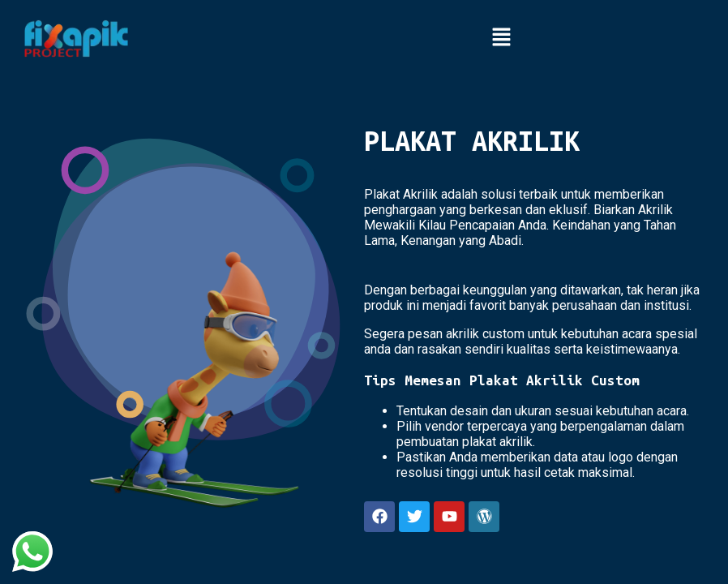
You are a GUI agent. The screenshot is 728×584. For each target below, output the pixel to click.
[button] (501, 38)
